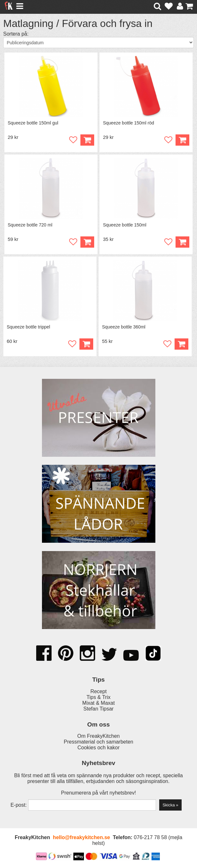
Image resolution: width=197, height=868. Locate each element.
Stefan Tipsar (98, 709)
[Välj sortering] (98, 43)
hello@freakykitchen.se (81, 837)
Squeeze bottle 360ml (123, 327)
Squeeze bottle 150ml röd (128, 123)
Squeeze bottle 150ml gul (33, 123)
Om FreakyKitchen (98, 736)
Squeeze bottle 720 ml (30, 225)
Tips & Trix (98, 697)
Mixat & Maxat (98, 703)
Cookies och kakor (99, 748)
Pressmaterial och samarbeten (98, 742)
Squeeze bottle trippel (28, 327)
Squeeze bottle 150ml (124, 225)
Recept (98, 691)
